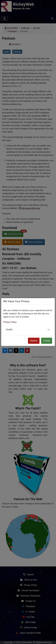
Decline (34, 341)
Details (9, 330)
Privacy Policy (10, 322)
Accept (47, 341)
